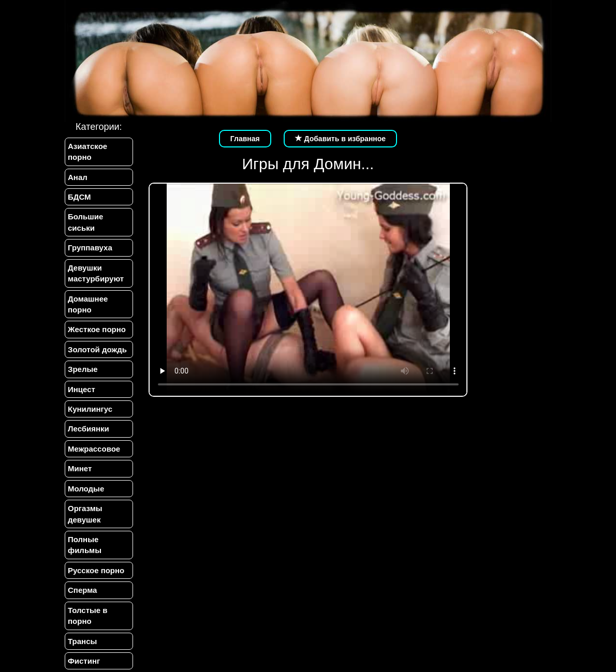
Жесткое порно (97, 329)
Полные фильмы (85, 545)
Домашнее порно (88, 304)
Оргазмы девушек (85, 514)
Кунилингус (90, 409)
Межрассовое (94, 449)
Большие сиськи (85, 222)
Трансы (82, 641)
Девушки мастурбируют (96, 273)
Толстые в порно (88, 616)
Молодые (86, 489)
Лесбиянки (89, 429)
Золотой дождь (97, 349)
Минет (80, 468)
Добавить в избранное (341, 139)
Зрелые (83, 369)
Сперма (82, 590)
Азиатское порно (87, 152)
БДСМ (79, 197)
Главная (245, 139)
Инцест (82, 389)
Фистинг (84, 661)
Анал (78, 177)
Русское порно (96, 570)
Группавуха (90, 248)
